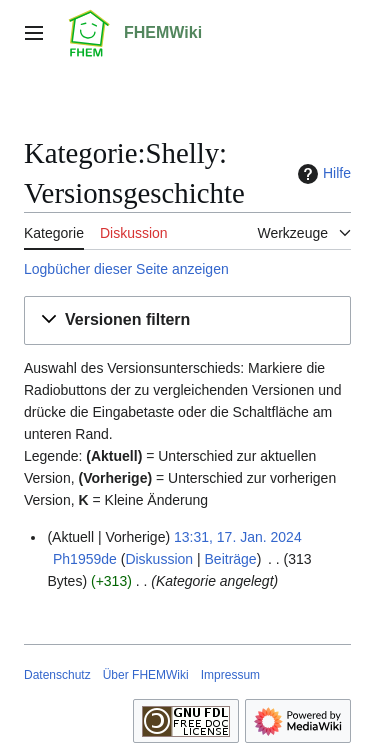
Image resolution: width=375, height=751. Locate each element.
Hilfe (322, 174)
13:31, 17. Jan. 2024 (238, 537)
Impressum (230, 675)
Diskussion (159, 559)
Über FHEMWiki (146, 675)
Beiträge (231, 559)
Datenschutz (57, 675)
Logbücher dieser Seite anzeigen (126, 269)
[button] (187, 320)
